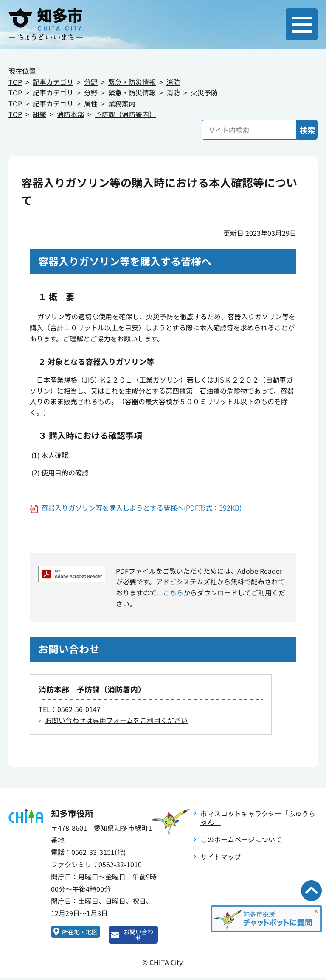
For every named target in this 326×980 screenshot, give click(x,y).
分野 (91, 82)
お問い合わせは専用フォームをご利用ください (116, 720)
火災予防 (204, 92)
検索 (307, 130)
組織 (39, 114)
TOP (15, 82)
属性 (91, 103)
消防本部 (70, 114)
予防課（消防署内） (125, 114)
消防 (173, 82)
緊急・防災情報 (132, 82)
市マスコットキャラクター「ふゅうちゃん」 (258, 818)
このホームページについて (241, 839)
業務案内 (122, 103)
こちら (173, 592)
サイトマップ (221, 857)
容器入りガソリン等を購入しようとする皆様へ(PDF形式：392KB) (141, 508)
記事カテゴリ (53, 82)
